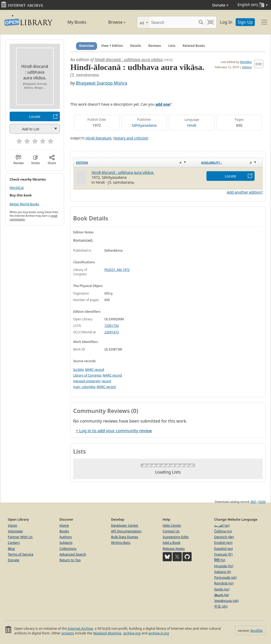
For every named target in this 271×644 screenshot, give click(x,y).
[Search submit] (201, 22)
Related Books (194, 46)
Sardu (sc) (222, 589)
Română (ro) (224, 583)
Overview (87, 46)
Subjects (66, 543)
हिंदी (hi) (220, 560)
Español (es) (224, 549)
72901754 (112, 326)
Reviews (155, 46)
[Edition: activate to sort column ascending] (136, 162)
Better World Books (24, 204)
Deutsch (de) (224, 537)
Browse (111, 22)
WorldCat (17, 188)
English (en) (223, 543)
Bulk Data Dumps (125, 537)
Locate (35, 116)
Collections (68, 549)
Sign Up (245, 22)
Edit (259, 64)
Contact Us (171, 531)
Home (64, 525)
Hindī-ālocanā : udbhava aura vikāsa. (123, 172)
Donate (220, 5)
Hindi (192, 125)
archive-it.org (159, 633)
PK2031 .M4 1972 (117, 270)
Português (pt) (225, 577)
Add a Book (172, 543)
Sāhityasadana (144, 125)
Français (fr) (223, 554)
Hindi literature (99, 138)
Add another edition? (245, 192)
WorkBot (246, 62)
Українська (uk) (226, 601)
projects (68, 633)
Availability (212, 162)
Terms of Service (21, 554)
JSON (262, 502)
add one (163, 104)
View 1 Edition (112, 46)
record (106, 381)
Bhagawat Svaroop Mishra (102, 83)
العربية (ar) (222, 525)
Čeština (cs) (223, 531)
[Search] (173, 22)
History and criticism (131, 138)
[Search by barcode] (211, 22)
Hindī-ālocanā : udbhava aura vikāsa (129, 60)
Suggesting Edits (176, 537)
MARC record (94, 370)
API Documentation (126, 531)
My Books (77, 22)
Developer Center (125, 525)
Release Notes (174, 549)
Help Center (172, 525)
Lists (172, 46)
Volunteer (15, 531)
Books (64, 531)
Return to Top (70, 560)
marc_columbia (84, 387)
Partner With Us (20, 537)
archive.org (132, 633)
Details (136, 46)
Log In (226, 22)
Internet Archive (80, 628)
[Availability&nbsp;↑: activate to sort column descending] (230, 162)
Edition (82, 162)
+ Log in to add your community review (114, 431)
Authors (66, 537)
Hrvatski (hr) (224, 566)
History (247, 67)
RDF (253, 502)
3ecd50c (257, 630)
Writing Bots (121, 543)
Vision (12, 525)
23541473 (112, 332)
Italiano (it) (223, 572)
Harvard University (87, 381)
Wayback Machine (107, 633)
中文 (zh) (221, 606)
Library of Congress (87, 375)
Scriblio (78, 370)
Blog (11, 549)
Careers (14, 543)
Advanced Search (73, 554)
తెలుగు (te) (222, 595)
